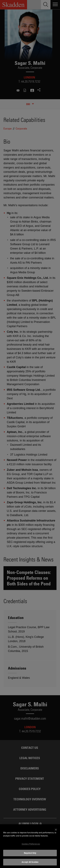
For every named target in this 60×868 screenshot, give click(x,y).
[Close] (56, 830)
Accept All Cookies (30, 862)
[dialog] (30, 846)
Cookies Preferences (31, 844)
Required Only (30, 853)
